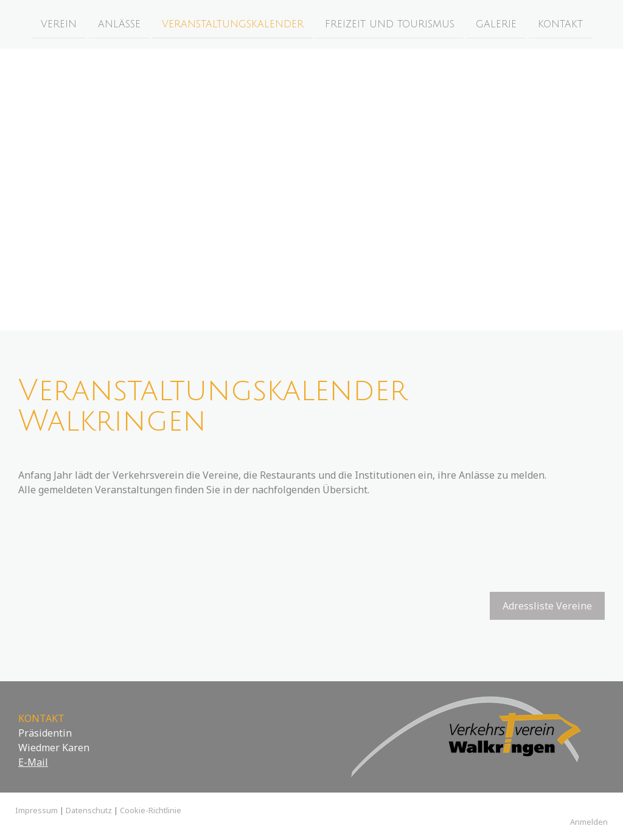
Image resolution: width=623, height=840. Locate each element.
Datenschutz (89, 810)
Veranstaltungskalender (233, 24)
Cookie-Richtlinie (151, 810)
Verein (59, 24)
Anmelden (589, 822)
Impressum (37, 810)
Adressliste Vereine (547, 606)
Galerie (496, 24)
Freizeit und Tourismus (390, 24)
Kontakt (560, 24)
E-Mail (33, 762)
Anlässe (119, 24)
